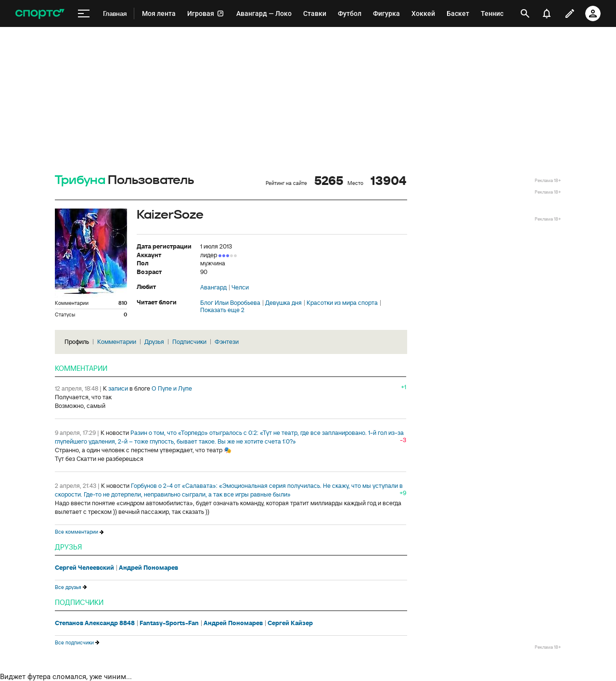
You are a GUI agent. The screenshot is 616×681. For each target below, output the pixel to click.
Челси (240, 288)
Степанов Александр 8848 (95, 623)
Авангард (213, 288)
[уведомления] (547, 13)
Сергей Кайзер (290, 623)
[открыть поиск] (525, 13)
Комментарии (117, 342)
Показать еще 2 (222, 310)
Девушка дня (283, 303)
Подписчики (189, 342)
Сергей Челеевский (84, 568)
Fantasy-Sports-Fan (169, 623)
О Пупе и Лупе (172, 388)
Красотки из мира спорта (342, 303)
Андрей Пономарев (148, 568)
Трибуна (80, 180)
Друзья (154, 342)
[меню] (84, 14)
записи (118, 388)
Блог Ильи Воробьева (230, 303)
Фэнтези (227, 342)
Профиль (77, 342)
